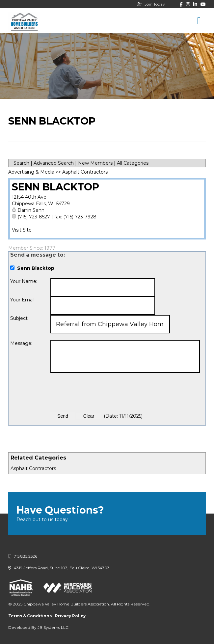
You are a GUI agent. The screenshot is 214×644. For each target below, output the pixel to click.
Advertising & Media (31, 172)
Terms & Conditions (30, 616)
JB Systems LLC (53, 627)
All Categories (133, 163)
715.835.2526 (23, 556)
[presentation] (100, 392)
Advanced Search (54, 163)
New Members (95, 163)
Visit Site (22, 230)
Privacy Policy (70, 616)
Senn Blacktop (55, 187)
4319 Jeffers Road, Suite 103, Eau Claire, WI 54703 (59, 568)
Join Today (151, 4)
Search (21, 163)
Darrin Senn (31, 210)
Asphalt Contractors (33, 468)
